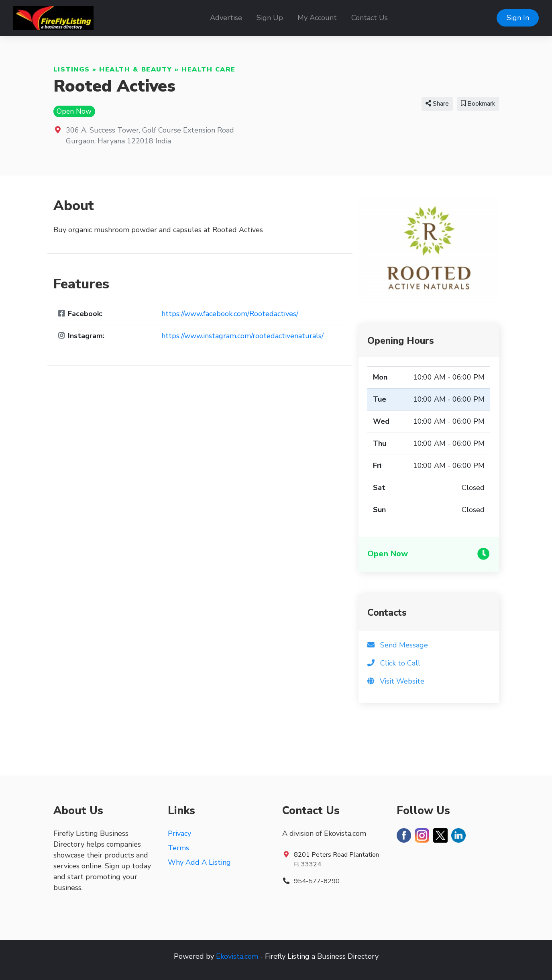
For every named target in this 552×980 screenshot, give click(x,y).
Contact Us (370, 18)
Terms (178, 848)
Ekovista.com (237, 956)
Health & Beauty (136, 69)
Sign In (518, 18)
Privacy (179, 833)
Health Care (209, 69)
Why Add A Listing (199, 862)
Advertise (226, 18)
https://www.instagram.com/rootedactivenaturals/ (242, 336)
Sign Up (270, 18)
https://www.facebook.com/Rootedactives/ (230, 314)
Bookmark (478, 104)
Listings (72, 69)
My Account (317, 18)
